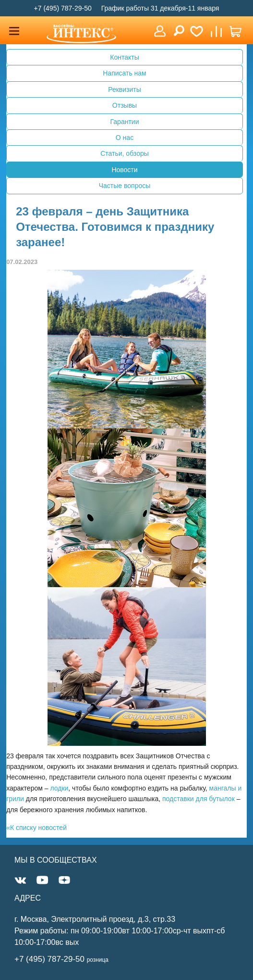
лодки (59, 788)
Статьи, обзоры (125, 153)
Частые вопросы (125, 186)
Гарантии (125, 122)
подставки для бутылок (199, 799)
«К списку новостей (36, 828)
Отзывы (125, 105)
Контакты (124, 57)
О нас (125, 138)
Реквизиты (125, 89)
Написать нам (125, 73)
